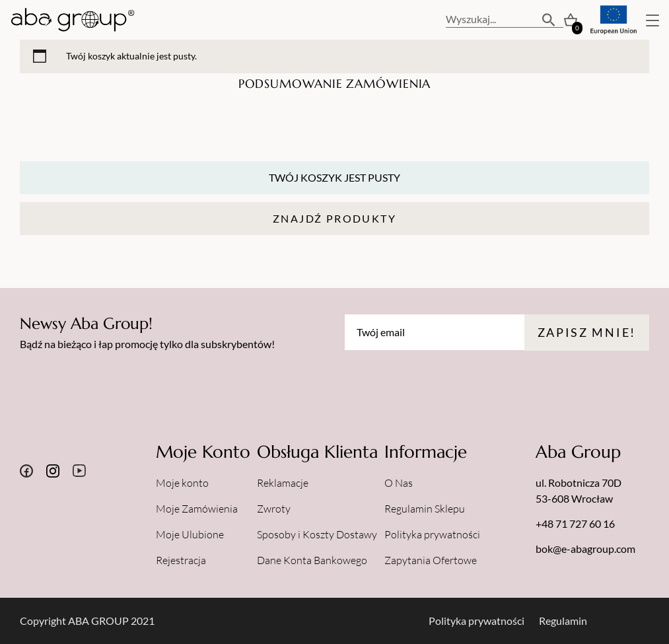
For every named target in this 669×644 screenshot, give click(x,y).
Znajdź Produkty (334, 218)
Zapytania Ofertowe (431, 560)
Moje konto (182, 483)
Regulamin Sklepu (425, 509)
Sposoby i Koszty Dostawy (317, 534)
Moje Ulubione (190, 534)
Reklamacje (283, 483)
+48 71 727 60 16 (575, 523)
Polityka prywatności (432, 534)
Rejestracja (181, 560)
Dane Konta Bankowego (312, 560)
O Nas (399, 483)
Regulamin (563, 621)
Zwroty (274, 509)
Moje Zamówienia (197, 509)
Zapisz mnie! (587, 332)
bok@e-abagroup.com (585, 549)
